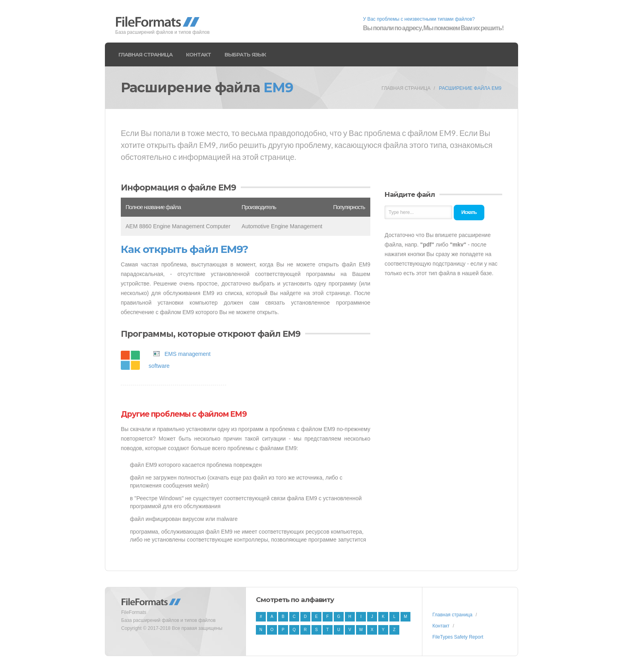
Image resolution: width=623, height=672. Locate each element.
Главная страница (145, 54)
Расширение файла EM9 (470, 88)
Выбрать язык (245, 54)
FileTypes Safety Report (458, 637)
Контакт (198, 54)
